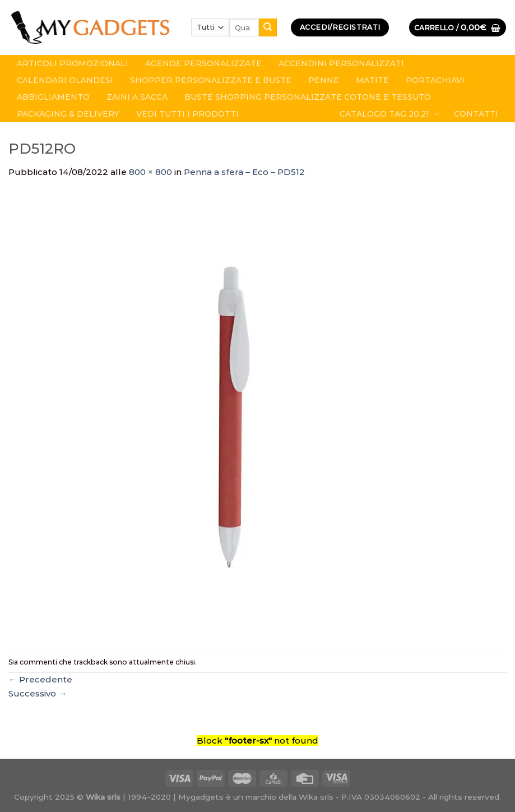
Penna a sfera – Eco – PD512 (244, 172)
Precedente (40, 679)
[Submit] (268, 27)
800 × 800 (150, 172)
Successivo (38, 693)
